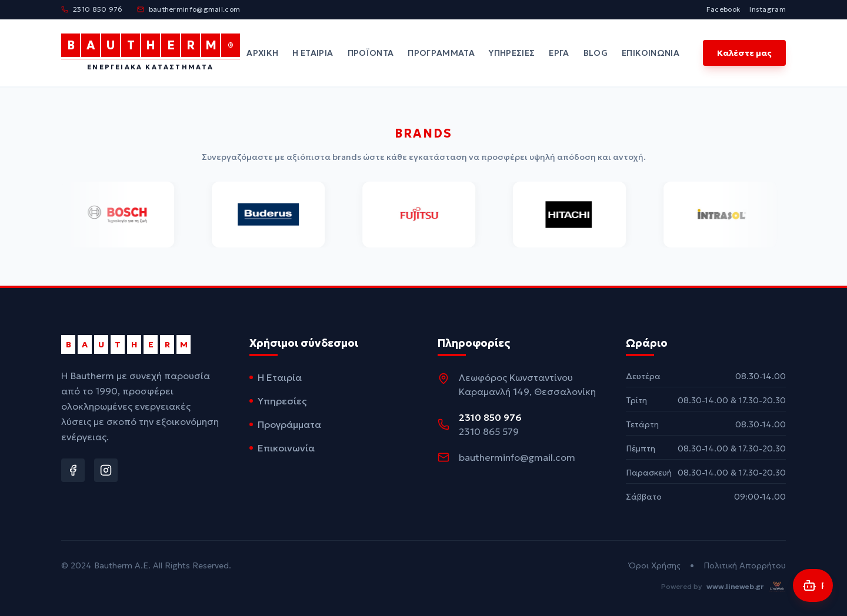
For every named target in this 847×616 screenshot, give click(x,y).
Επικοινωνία (651, 53)
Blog (596, 53)
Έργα (559, 53)
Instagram (768, 9)
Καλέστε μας (744, 53)
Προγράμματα (441, 53)
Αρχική (262, 53)
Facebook (723, 9)
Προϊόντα (371, 53)
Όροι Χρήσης (655, 565)
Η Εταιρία (313, 53)
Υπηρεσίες (512, 53)
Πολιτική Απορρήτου (745, 565)
